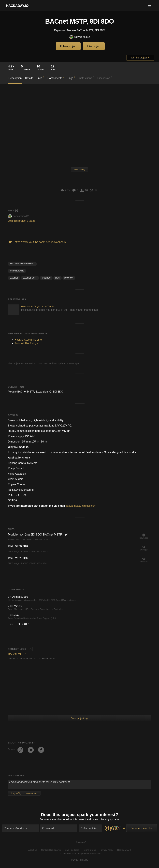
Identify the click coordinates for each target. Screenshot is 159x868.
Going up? (79, 842)
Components (56, 78)
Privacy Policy (107, 850)
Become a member (51, 819)
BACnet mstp (30, 278)
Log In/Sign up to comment (24, 793)
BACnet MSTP (17, 654)
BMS (58, 278)
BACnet (14, 278)
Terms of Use (90, 850)
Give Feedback (72, 850)
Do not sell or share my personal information (79, 854)
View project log (79, 718)
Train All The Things (26, 343)
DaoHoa (69, 278)
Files (40, 78)
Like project (94, 46)
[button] (149, 6)
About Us (33, 850)
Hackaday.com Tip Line (28, 340)
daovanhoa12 (80, 37)
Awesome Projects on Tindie (38, 306)
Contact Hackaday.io (51, 850)
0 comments (49, 658)
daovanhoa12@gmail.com (81, 506)
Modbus (46, 278)
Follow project (68, 46)
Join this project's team (21, 221)
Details (29, 78)
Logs (71, 78)
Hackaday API (124, 850)
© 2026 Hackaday (80, 860)
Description (15, 78)
